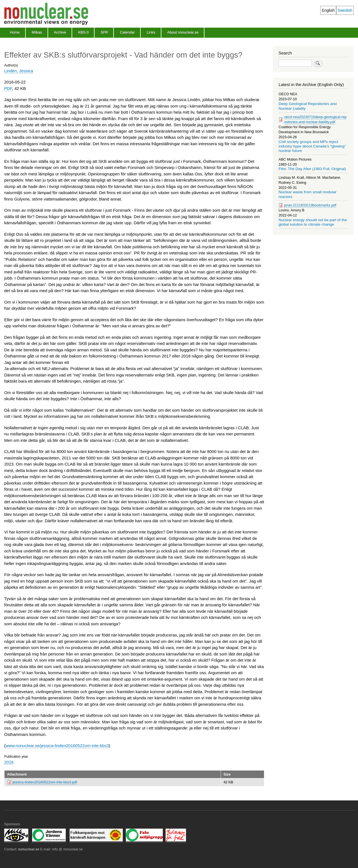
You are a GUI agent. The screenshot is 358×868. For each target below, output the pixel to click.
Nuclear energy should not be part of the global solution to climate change (313, 222)
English (328, 10)
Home (15, 32)
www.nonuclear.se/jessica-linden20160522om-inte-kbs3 (57, 746)
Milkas (37, 32)
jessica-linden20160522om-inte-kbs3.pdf (45, 782)
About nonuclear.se (183, 32)
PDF (8, 88)
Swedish (345, 10)
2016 (9, 762)
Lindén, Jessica (19, 71)
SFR (104, 32)
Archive (60, 32)
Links (151, 32)
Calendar (127, 32)
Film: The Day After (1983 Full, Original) (312, 169)
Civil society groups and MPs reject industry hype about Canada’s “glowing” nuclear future (312, 146)
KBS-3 (83, 32)
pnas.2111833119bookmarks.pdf (310, 205)
